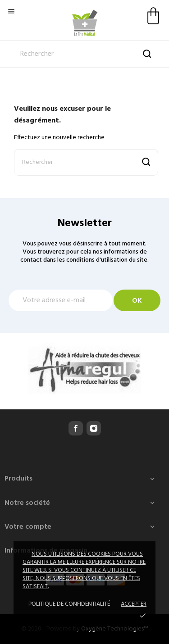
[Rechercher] (84, 54)
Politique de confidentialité (69, 604)
